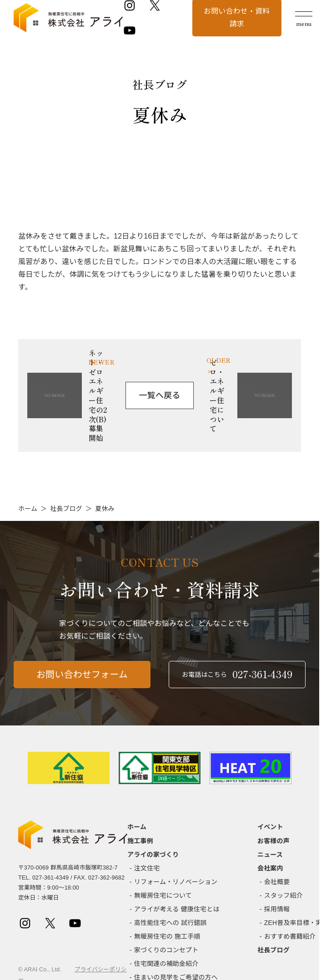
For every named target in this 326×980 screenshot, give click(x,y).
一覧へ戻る (160, 395)
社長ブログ (66, 509)
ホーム (28, 509)
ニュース (270, 855)
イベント (270, 827)
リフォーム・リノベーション (176, 882)
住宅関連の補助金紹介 (166, 964)
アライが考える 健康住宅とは (177, 909)
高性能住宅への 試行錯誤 (171, 923)
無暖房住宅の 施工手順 (167, 936)
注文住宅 (147, 868)
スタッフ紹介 (283, 895)
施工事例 (140, 841)
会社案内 (270, 868)
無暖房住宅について (163, 895)
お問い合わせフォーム (82, 678)
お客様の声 (273, 841)
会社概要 (277, 882)
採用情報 (277, 909)
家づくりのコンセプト (166, 950)
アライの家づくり (153, 855)
